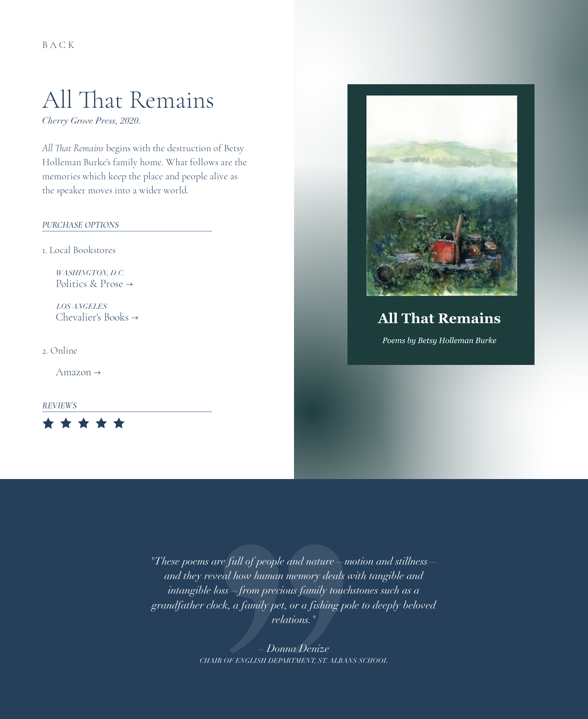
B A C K (58, 45)
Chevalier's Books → (97, 317)
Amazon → (72, 372)
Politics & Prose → (94, 284)
